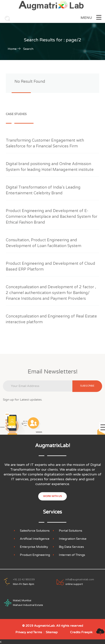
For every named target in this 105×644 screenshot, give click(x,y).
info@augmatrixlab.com (80, 580)
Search (28, 49)
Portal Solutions (71, 531)
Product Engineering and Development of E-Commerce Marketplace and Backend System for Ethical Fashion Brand (52, 217)
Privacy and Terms (29, 632)
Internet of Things (72, 555)
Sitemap (52, 632)
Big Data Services (71, 547)
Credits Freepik (81, 632)
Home (12, 49)
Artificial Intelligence (35, 539)
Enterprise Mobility (34, 547)
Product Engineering (35, 555)
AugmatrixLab (44, 626)
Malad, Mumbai (22, 601)
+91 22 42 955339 (24, 580)
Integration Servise (73, 539)
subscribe (87, 386)
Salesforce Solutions (35, 531)
